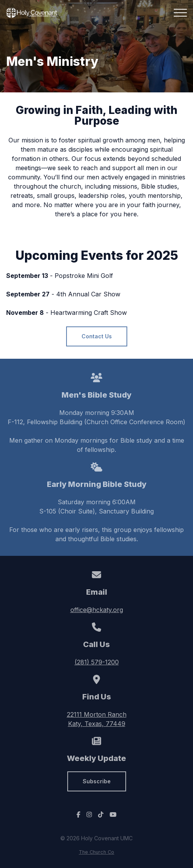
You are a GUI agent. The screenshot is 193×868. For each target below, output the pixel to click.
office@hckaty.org (97, 610)
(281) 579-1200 (97, 662)
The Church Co (96, 852)
